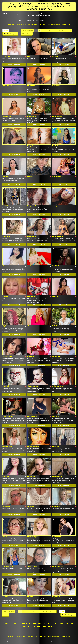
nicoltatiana (56, 86)
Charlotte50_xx (32, 417)
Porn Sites (11, 25)
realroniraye (31, 477)
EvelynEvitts (32, 146)
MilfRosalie (31, 357)
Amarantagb (56, 357)
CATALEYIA (6, 56)
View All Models (28, 30)
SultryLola (31, 597)
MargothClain (7, 116)
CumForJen (6, 477)
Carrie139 (31, 506)
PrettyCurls (31, 86)
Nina (29, 56)
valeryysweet (57, 206)
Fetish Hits (55, 641)
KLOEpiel (6, 296)
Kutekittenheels (57, 566)
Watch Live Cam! (14, 65)
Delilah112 (56, 446)
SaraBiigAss (56, 266)
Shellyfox (55, 56)
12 (27, 34)
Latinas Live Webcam (54, 25)
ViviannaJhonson (58, 176)
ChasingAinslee (8, 566)
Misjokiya (6, 176)
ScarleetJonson (57, 146)
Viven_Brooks (32, 566)
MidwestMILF (32, 116)
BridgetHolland (8, 417)
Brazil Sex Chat (21, 25)
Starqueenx (31, 326)
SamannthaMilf (8, 357)
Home (6, 30)
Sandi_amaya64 (33, 266)
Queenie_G (6, 597)
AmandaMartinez (58, 116)
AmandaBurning (58, 236)
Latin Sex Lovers (33, 25)
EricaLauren (56, 506)
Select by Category (10, 34)
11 (23, 34)
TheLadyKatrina (33, 386)
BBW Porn (43, 25)
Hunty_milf (6, 236)
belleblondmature (58, 326)
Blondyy (30, 176)
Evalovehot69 (7, 86)
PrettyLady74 (32, 296)
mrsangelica (31, 236)
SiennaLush (6, 506)
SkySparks (6, 326)
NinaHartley (6, 386)
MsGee (5, 537)
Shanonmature (7, 266)
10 (70, 30)
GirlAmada (56, 296)
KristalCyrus (7, 206)
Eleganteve (56, 597)
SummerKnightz (33, 537)
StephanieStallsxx (33, 446)
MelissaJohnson (58, 386)
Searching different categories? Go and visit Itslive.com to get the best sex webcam (39, 625)
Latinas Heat (66, 25)
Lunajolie (6, 146)
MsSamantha (57, 537)
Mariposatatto (32, 206)
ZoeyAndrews (7, 446)
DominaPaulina (57, 477)
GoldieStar (56, 417)
